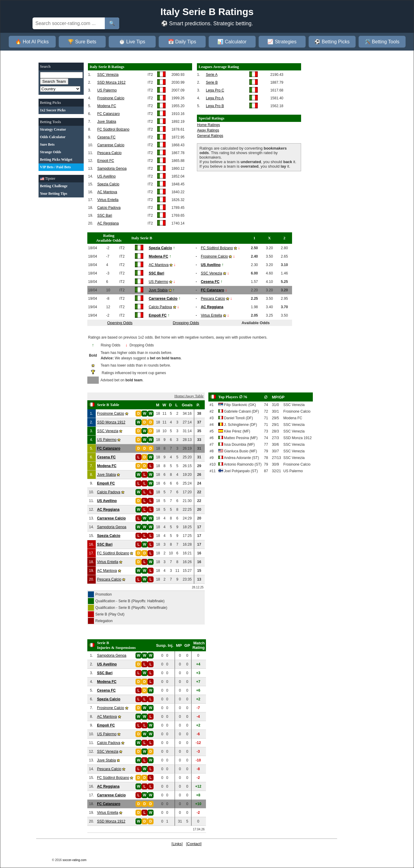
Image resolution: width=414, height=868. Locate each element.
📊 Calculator (232, 42)
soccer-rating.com (75, 860)
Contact (194, 844)
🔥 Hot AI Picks (32, 42)
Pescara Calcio (109, 153)
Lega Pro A (215, 98)
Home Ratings (209, 125)
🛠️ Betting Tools (382, 42)
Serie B (212, 82)
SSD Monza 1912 (111, 82)
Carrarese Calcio (111, 145)
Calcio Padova (109, 208)
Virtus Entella (108, 200)
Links (177, 844)
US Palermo (107, 90)
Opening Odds (120, 323)
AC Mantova (107, 192)
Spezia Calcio (108, 184)
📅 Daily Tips (182, 42)
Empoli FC (106, 161)
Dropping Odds (186, 323)
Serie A (212, 75)
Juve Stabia (107, 122)
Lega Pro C (215, 90)
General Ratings (210, 136)
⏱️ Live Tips (132, 42)
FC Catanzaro (109, 114)
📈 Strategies (282, 42)
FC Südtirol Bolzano (113, 129)
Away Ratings (208, 130)
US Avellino (106, 176)
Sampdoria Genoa (112, 169)
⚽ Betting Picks (332, 42)
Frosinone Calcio (111, 98)
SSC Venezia (108, 75)
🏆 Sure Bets (82, 42)
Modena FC (107, 106)
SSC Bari (105, 215)
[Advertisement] (61, 292)
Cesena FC (106, 137)
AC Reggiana (108, 223)
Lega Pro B (215, 106)
